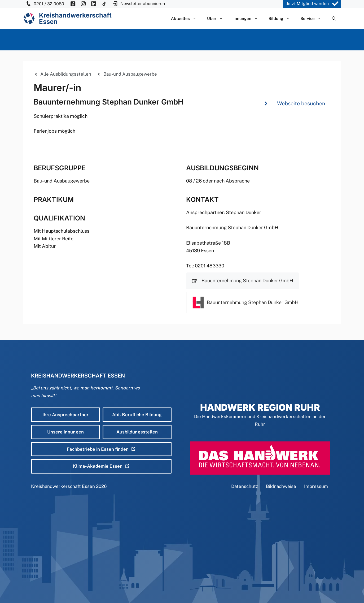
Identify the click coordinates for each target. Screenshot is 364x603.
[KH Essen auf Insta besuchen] (83, 4)
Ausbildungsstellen (137, 432)
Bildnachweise (281, 486)
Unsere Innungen (65, 432)
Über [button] (218, 19)
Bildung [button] (282, 19)
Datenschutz (245, 486)
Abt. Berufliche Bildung (137, 415)
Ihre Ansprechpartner (65, 415)
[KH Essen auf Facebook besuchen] (73, 4)
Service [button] (313, 19)
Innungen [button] (248, 19)
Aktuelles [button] (186, 19)
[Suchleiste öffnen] (334, 19)
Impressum (316, 486)
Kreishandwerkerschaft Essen (63, 486)
